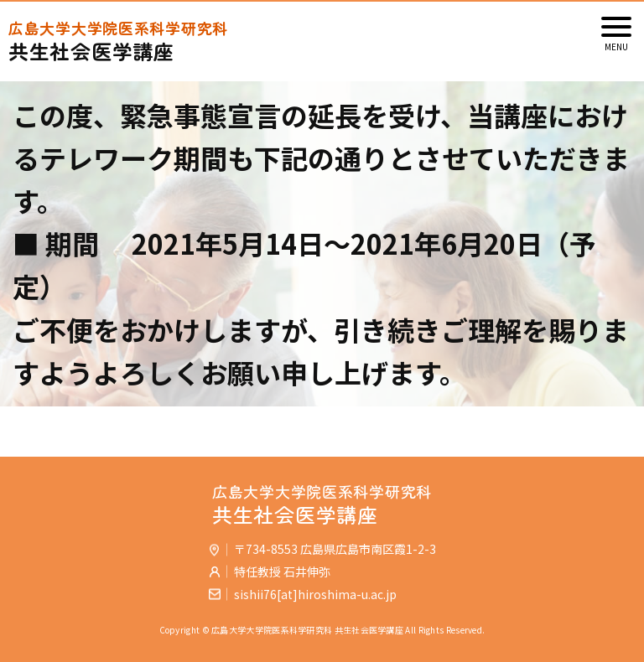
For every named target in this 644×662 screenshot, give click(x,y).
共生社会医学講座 (322, 41)
